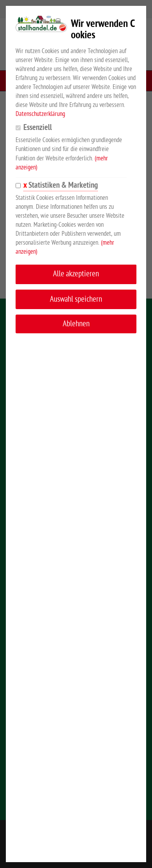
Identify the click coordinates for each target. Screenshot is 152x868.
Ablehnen (76, 324)
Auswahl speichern (76, 299)
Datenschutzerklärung (40, 114)
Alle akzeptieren (76, 274)
